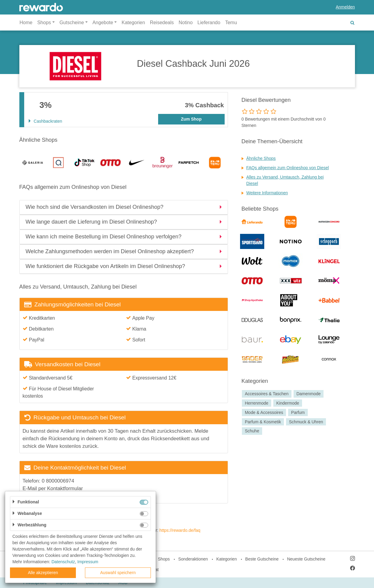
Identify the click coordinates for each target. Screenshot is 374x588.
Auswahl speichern (118, 573)
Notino (186, 23)
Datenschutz (63, 562)
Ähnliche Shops (261, 158)
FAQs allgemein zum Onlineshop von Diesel (288, 168)
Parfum (298, 412)
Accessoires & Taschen (267, 394)
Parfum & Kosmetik (263, 422)
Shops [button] (44, 23)
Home (26, 23)
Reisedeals (162, 23)
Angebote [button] (103, 23)
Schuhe (252, 431)
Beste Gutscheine (262, 559)
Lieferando (209, 23)
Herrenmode (257, 403)
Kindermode (288, 403)
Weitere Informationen (267, 193)
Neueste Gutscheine (306, 559)
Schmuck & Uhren (306, 422)
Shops (164, 559)
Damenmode (308, 394)
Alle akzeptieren (43, 573)
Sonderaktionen (193, 559)
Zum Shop (191, 119)
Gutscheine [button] (72, 23)
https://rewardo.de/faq (180, 530)
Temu (231, 23)
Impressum (88, 562)
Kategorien (133, 23)
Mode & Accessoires (264, 412)
